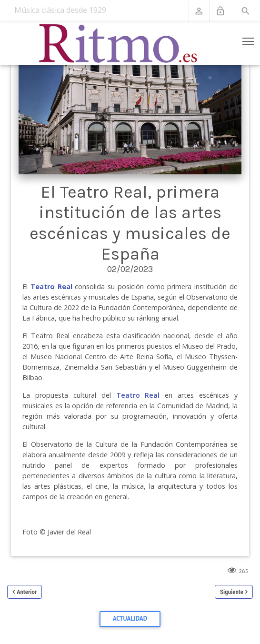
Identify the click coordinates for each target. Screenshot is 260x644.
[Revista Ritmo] (118, 44)
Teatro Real (138, 395)
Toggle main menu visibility (249, 40)
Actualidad (130, 619)
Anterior (27, 592)
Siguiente (232, 592)
